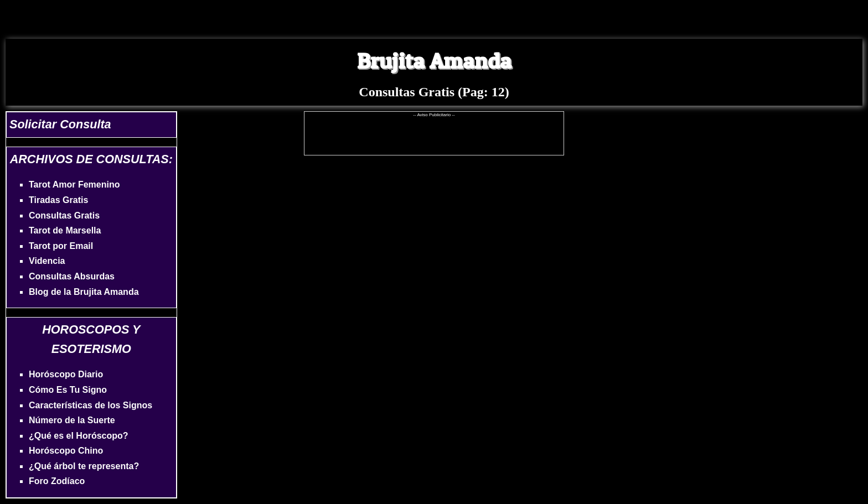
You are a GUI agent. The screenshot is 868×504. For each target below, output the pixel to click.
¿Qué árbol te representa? (84, 466)
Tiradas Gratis (58, 200)
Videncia (47, 261)
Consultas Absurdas (72, 276)
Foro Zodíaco (57, 481)
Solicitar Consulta (60, 124)
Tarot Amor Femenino (74, 185)
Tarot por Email (61, 246)
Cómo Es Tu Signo (68, 390)
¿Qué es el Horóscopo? (79, 436)
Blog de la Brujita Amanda (84, 292)
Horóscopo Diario (66, 374)
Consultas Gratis (64, 215)
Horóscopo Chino (66, 451)
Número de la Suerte (72, 420)
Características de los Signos (91, 405)
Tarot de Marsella (65, 230)
